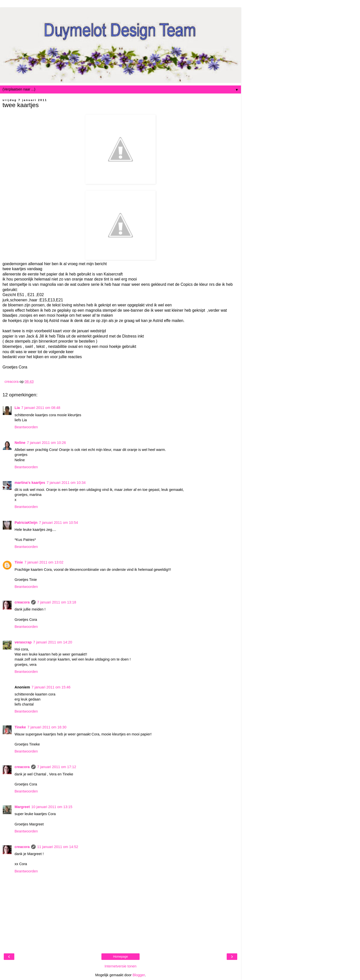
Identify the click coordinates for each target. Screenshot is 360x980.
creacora (22, 602)
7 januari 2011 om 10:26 (46, 443)
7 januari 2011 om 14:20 (53, 642)
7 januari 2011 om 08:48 (41, 408)
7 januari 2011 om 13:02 (44, 562)
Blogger (139, 975)
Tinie (19, 562)
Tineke (20, 727)
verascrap (23, 642)
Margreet (22, 807)
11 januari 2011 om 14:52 (58, 847)
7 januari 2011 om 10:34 (66, 483)
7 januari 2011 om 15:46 (51, 687)
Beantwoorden (26, 427)
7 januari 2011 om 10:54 (58, 523)
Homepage (121, 957)
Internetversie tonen (120, 966)
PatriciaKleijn (26, 523)
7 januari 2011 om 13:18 (57, 602)
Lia (17, 408)
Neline (20, 443)
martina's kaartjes (30, 483)
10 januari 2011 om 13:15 (52, 807)
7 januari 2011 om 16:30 (47, 727)
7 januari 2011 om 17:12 (57, 767)
